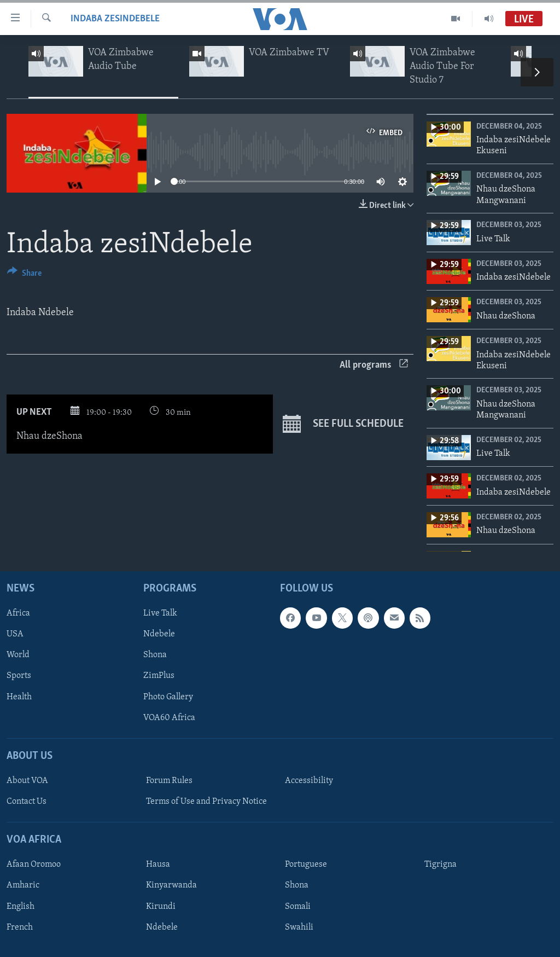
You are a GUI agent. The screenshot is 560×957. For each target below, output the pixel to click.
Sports (19, 676)
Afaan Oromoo (34, 865)
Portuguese (306, 865)
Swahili (299, 927)
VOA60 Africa (169, 717)
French (20, 927)
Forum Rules (169, 781)
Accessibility (309, 781)
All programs (374, 365)
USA (15, 634)
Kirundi (161, 906)
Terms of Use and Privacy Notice (206, 802)
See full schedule (343, 424)
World (18, 655)
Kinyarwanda (171, 885)
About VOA (27, 781)
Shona (155, 655)
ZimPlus (159, 676)
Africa (18, 613)
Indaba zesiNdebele (115, 19)
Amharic (23, 885)
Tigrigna (441, 865)
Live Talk (160, 613)
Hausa (158, 865)
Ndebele (159, 634)
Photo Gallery (168, 697)
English (21, 906)
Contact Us (27, 802)
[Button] (24, 275)
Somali (298, 906)
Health (19, 697)
